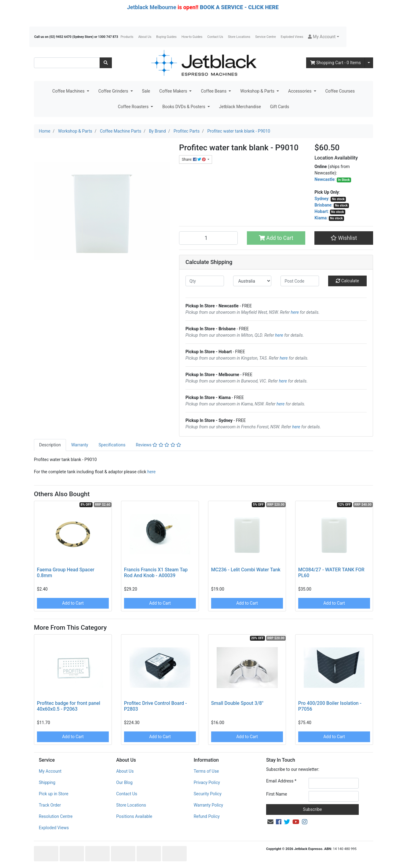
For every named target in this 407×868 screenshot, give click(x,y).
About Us (145, 37)
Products (127, 37)
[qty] (205, 281)
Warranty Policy (209, 805)
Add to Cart (276, 238)
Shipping (47, 782)
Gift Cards (280, 107)
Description (50, 445)
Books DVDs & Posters (184, 107)
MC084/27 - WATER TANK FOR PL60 (331, 573)
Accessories (300, 91)
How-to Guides (192, 37)
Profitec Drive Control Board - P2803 (156, 706)
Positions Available (134, 816)
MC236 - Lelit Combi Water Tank (246, 570)
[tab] (50, 445)
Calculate (347, 281)
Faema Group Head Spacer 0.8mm (66, 573)
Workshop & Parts (258, 91)
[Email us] (270, 822)
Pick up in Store (54, 794)
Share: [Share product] (194, 159)
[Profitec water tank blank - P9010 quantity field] (208, 238)
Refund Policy (207, 816)
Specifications (112, 445)
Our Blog (124, 782)
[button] (323, 37)
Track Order (50, 805)
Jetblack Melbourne (152, 7)
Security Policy (208, 794)
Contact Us (215, 37)
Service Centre (265, 37)
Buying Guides (166, 37)
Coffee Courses (340, 91)
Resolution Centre (56, 816)
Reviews (158, 445)
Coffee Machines (69, 91)
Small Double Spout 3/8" (237, 703)
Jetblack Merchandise (240, 107)
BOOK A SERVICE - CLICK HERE (239, 7)
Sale (146, 91)
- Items (335, 63)
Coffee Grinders (114, 91)
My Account (50, 771)
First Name (277, 794)
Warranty (80, 445)
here (295, 312)
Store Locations (239, 37)
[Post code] (300, 281)
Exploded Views (292, 37)
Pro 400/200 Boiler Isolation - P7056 (330, 706)
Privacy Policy (207, 782)
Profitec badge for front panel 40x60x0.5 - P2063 (69, 706)
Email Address (281, 781)
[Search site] (106, 63)
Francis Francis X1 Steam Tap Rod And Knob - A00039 (156, 573)
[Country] (252, 281)
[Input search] (67, 63)
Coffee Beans (214, 91)
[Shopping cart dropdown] (369, 63)
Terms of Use (206, 771)
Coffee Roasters (134, 107)
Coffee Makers (174, 91)
